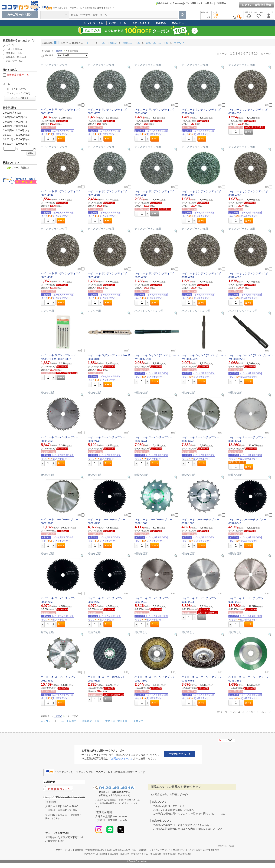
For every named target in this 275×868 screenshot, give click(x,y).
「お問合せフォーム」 (121, 758)
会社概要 (79, 850)
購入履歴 (114, 854)
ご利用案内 (221, 3)
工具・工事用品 (14, 49)
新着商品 (161, 23)
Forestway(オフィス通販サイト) (188, 3)
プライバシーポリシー (160, 850)
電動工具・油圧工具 (16, 57)
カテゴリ (10, 45)
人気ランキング (141, 23)
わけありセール (118, 23)
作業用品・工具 (14, 53)
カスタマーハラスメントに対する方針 (191, 850)
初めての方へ (163, 3)
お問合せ (209, 3)
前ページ (222, 54)
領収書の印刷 (170, 854)
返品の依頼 (156, 854)
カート (61, 139)
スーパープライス (93, 23)
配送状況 (125, 854)
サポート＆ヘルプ (64, 850)
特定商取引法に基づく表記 (98, 850)
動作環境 (215, 850)
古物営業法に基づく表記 (125, 850)
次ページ (266, 54)
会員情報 (103, 854)
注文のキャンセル (140, 854)
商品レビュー (179, 23)
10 (256, 53)
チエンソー (12, 61)
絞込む (31, 153)
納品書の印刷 (185, 854)
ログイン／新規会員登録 (256, 5)
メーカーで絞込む (20, 98)
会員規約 (143, 850)
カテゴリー (47, 721)
